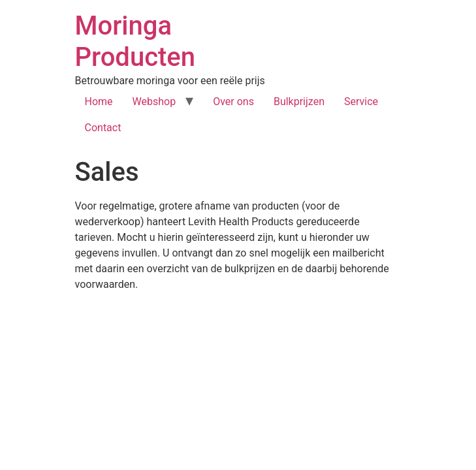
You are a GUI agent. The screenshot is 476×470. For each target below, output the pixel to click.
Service (361, 102)
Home (99, 102)
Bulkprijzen (299, 102)
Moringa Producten (135, 41)
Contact (103, 128)
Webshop (154, 102)
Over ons (233, 102)
